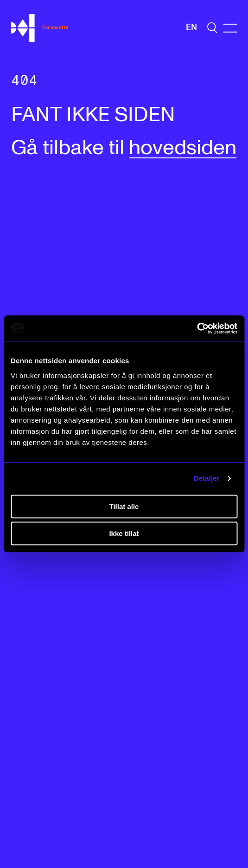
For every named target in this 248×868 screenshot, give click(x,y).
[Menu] (230, 28)
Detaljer (207, 478)
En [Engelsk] (191, 28)
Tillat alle (124, 506)
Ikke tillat (124, 533)
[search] (212, 28)
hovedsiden (183, 148)
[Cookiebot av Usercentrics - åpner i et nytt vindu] (197, 328)
